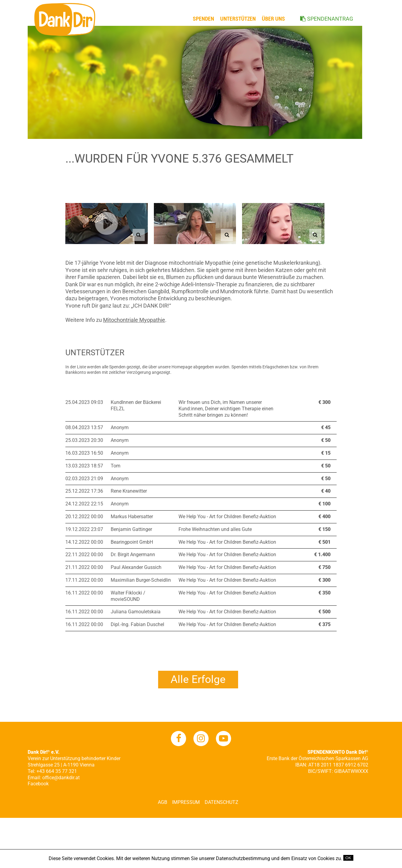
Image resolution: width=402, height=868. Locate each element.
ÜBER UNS (273, 19)
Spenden (203, 19)
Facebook (38, 784)
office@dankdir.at (61, 778)
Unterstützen (238, 19)
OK (348, 858)
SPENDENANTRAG (330, 19)
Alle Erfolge (198, 679)
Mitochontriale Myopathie (134, 320)
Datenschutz (222, 802)
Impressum (186, 802)
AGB (163, 802)
